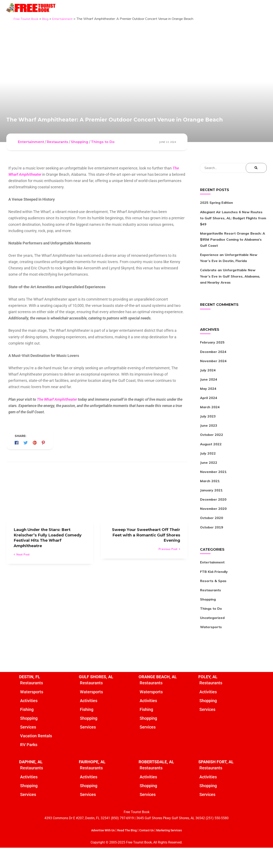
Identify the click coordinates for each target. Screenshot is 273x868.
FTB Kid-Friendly (214, 589)
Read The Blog (126, 851)
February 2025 (212, 360)
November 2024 (213, 378)
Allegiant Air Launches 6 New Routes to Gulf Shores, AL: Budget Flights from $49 (233, 235)
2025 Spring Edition (216, 220)
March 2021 (210, 498)
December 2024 (213, 369)
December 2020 (213, 517)
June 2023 (209, 443)
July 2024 (208, 387)
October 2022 (212, 452)
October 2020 (212, 535)
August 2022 (211, 461)
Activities (29, 719)
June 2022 (209, 480)
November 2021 (213, 489)
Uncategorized (212, 635)
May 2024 (208, 406)
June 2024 (209, 397)
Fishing (27, 728)
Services (28, 746)
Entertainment (31, 159)
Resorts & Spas (213, 598)
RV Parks (29, 764)
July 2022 (208, 471)
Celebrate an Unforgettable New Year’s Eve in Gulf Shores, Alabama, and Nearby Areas (230, 294)
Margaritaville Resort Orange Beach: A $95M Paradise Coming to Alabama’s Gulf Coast (233, 257)
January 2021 (211, 508)
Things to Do (103, 159)
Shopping (80, 159)
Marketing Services (173, 851)
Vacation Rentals (36, 755)
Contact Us (148, 851)
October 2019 (212, 545)
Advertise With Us (99, 851)
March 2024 (210, 424)
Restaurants (57, 159)
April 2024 (209, 415)
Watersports (211, 644)
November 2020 (213, 526)
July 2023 (208, 434)
